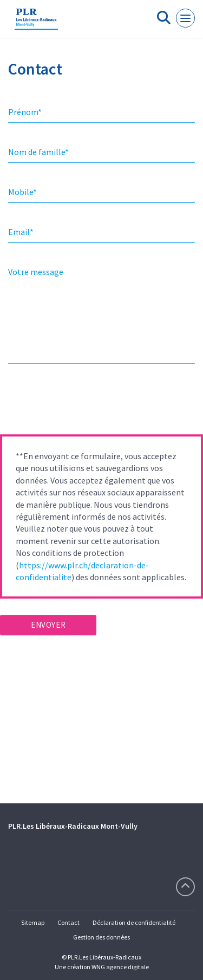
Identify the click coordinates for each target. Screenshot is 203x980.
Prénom (25, 112)
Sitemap (33, 922)
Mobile (22, 192)
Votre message (36, 272)
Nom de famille (38, 152)
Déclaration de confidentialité (134, 922)
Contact (68, 922)
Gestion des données (101, 937)
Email (21, 232)
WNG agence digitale (120, 967)
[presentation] (82, 402)
